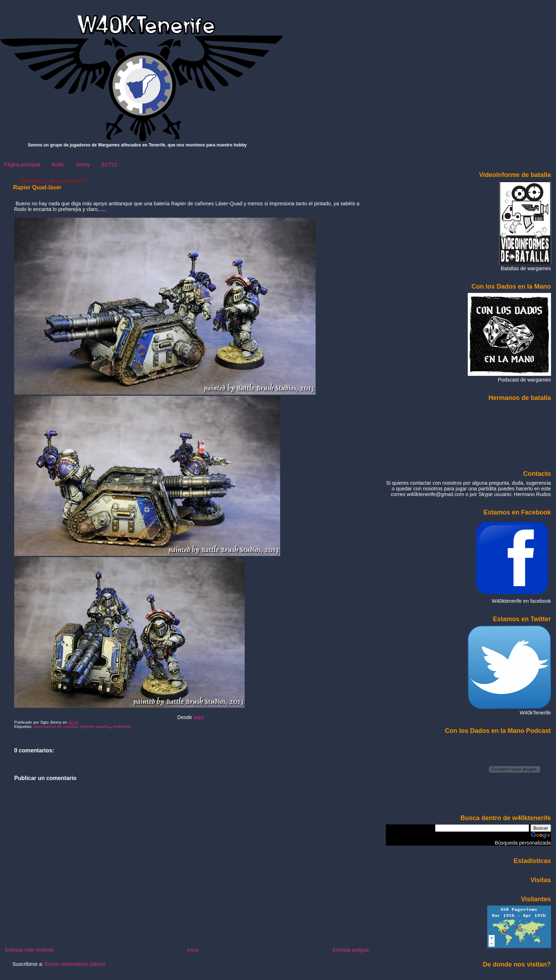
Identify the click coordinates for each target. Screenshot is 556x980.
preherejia (122, 726)
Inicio (193, 950)
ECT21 (109, 165)
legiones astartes (95, 726)
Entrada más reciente (29, 950)
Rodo (58, 165)
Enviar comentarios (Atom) (75, 964)
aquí (199, 717)
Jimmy (83, 165)
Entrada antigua (351, 950)
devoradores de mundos (55, 726)
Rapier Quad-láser (37, 187)
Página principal (22, 165)
